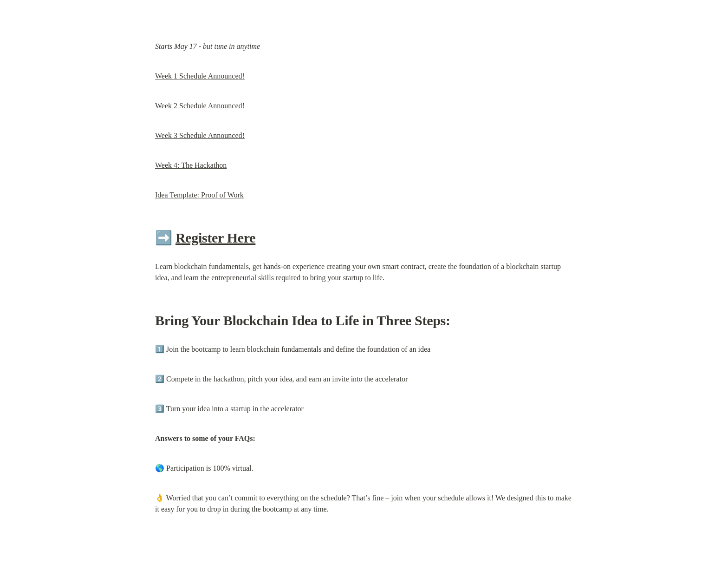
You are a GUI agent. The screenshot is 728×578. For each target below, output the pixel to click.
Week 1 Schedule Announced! (200, 76)
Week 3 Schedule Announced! (200, 135)
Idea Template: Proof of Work (199, 195)
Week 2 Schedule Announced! (200, 106)
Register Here (215, 238)
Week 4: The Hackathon (191, 165)
